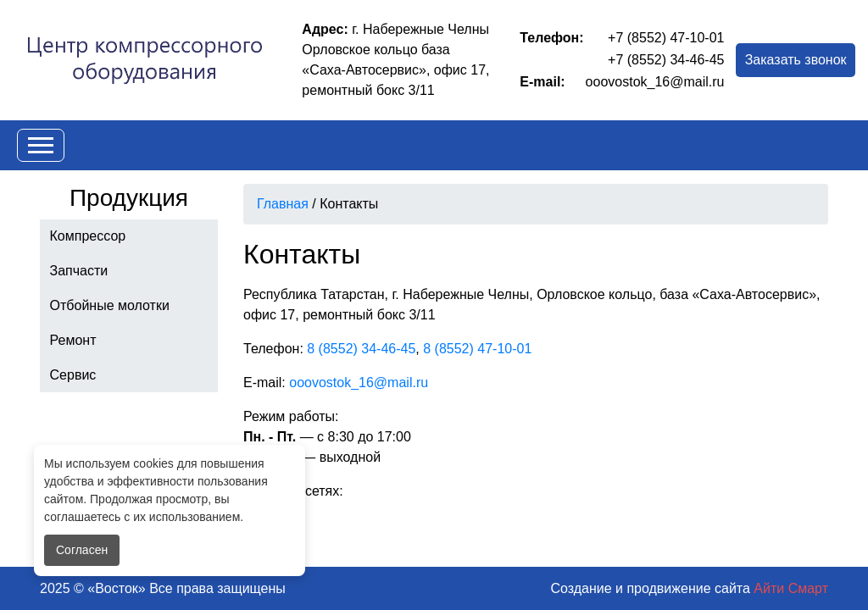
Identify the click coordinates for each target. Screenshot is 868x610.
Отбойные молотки (110, 305)
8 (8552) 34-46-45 (361, 349)
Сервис (73, 375)
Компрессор (88, 236)
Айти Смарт (791, 588)
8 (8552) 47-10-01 (477, 349)
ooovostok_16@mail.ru (655, 82)
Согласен (82, 550)
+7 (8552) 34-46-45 (666, 60)
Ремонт (73, 340)
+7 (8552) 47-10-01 (666, 38)
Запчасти (79, 271)
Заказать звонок (796, 60)
